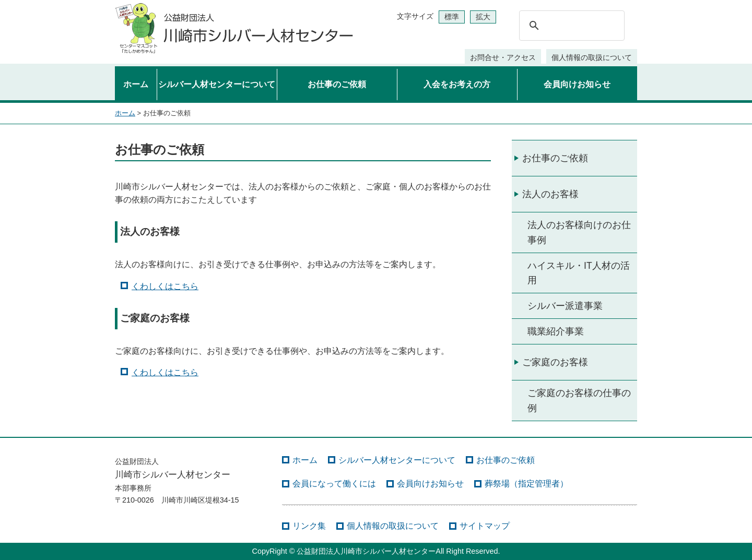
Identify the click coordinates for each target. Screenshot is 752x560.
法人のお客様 (550, 194)
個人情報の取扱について (592, 57)
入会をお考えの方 (457, 84)
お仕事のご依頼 (337, 84)
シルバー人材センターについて (217, 84)
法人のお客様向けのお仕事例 (579, 232)
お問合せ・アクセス (503, 57)
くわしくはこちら (165, 286)
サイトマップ (485, 526)
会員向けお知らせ (577, 84)
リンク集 (309, 526)
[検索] (570, 26)
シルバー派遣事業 (565, 306)
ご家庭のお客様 (555, 362)
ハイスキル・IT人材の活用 (579, 273)
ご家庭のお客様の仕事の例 (579, 400)
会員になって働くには (334, 484)
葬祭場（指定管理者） (526, 484)
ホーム (136, 84)
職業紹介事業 (556, 331)
